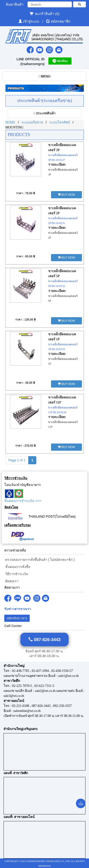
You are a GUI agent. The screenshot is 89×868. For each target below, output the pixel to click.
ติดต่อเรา (11, 581)
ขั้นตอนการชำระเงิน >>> (23, 501)
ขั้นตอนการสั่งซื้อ (17, 567)
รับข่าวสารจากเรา (18, 609)
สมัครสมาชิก (61, 21)
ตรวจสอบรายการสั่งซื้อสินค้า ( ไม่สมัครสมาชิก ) (40, 560)
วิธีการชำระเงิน (16, 574)
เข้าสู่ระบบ (32, 21)
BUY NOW (66, 195)
